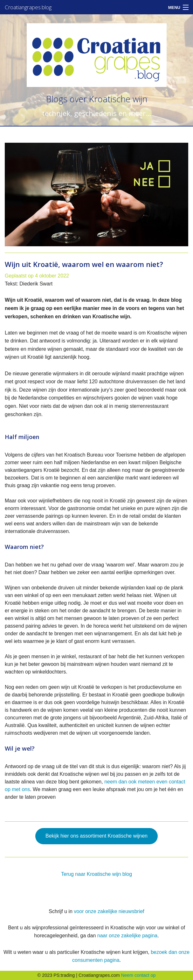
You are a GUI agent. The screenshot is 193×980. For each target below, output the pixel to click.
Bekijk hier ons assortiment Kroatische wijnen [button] (96, 836)
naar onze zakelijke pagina (127, 936)
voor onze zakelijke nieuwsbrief (109, 911)
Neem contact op (138, 975)
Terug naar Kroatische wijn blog (96, 874)
